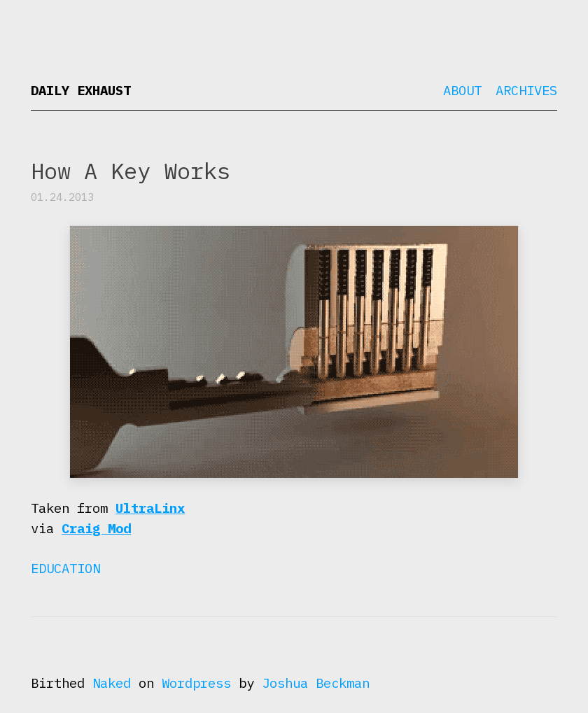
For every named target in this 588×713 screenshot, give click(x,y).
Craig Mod (96, 528)
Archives (526, 90)
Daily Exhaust (81, 90)
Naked (112, 683)
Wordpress (196, 683)
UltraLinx (150, 508)
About (462, 90)
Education (65, 568)
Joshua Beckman (316, 683)
